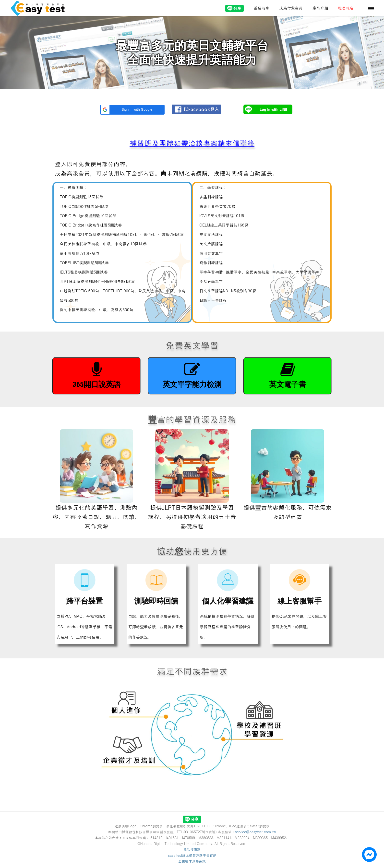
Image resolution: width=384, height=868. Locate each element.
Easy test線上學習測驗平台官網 (192, 855)
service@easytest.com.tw (256, 832)
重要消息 (262, 8)
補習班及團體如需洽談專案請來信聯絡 (192, 143)
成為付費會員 (291, 8)
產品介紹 (320, 8)
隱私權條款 (192, 849)
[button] (132, 110)
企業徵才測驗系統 (192, 861)
